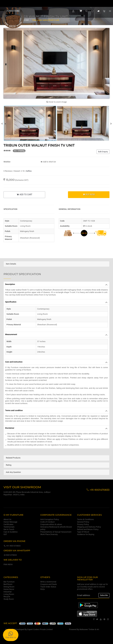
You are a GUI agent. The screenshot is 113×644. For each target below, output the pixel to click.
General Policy (83, 522)
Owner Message (10, 522)
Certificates (8, 524)
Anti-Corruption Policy (50, 519)
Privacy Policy (83, 524)
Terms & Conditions (85, 519)
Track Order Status (48, 587)
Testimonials (9, 527)
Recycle (7, 597)
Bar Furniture (9, 582)
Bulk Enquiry (103, 152)
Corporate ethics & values (51, 524)
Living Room (9, 594)
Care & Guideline (11, 532)
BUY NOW (89, 195)
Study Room (9, 599)
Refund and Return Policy (88, 529)
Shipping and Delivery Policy (89, 527)
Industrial (8, 592)
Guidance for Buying (86, 534)
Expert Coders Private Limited (40, 629)
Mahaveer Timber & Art (89, 629)
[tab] (56, 264)
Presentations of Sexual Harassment (56, 532)
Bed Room (8, 584)
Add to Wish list (48, 162)
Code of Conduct (47, 522)
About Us (7, 519)
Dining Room (9, 587)
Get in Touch (9, 529)
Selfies (29, 171)
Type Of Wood (83, 532)
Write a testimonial (48, 582)
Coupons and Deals (49, 584)
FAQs (43, 589)
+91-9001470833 (12, 546)
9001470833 (10, 555)
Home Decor (9, 589)
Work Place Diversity (49, 534)
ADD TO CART (24, 195)
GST (5, 534)
